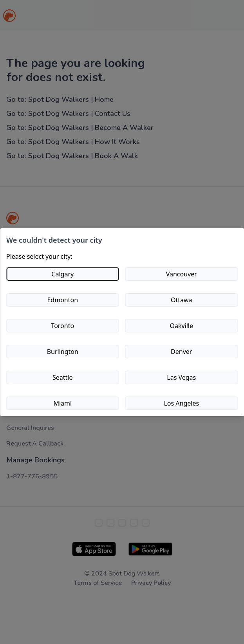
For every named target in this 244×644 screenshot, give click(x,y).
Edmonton (62, 300)
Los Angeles (181, 403)
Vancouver (182, 274)
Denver (181, 352)
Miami (62, 403)
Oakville (181, 326)
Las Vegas (181, 377)
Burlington (63, 352)
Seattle (63, 377)
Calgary (62, 274)
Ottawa (182, 300)
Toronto (62, 326)
